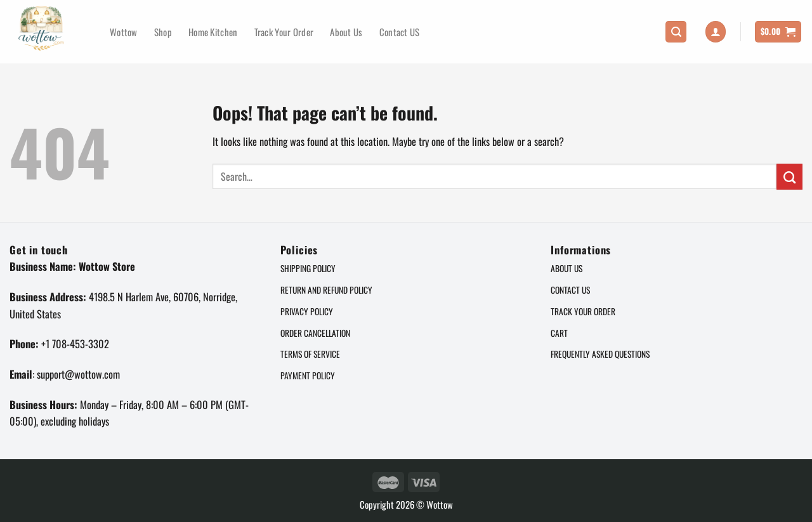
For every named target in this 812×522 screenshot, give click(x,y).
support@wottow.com (78, 374)
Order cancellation (315, 333)
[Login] (716, 32)
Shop (163, 32)
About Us (346, 32)
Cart (559, 333)
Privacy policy (307, 311)
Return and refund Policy (326, 290)
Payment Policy (308, 375)
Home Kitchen (213, 32)
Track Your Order (284, 32)
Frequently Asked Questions (600, 354)
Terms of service (310, 354)
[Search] (676, 32)
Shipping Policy (308, 268)
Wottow (124, 32)
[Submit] (789, 176)
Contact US (400, 32)
